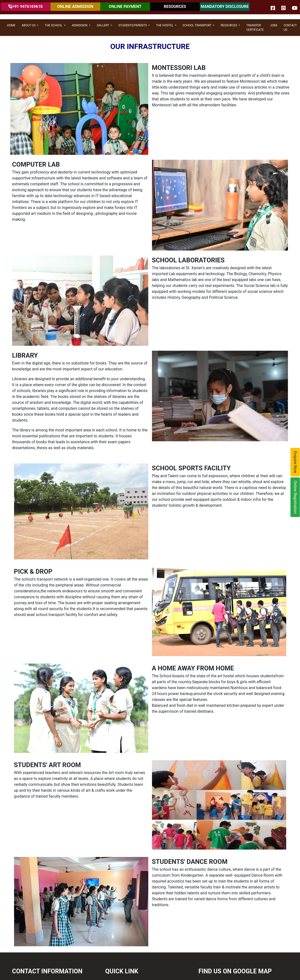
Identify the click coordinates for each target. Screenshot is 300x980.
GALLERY (103, 25)
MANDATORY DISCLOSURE (225, 7)
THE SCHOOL (54, 25)
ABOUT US (29, 25)
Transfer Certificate (255, 28)
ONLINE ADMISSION (75, 7)
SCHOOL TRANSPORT (197, 25)
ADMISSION (80, 25)
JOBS (274, 25)
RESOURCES (175, 7)
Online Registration (295, 497)
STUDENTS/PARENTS (133, 25)
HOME (11, 25)
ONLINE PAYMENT (125, 7)
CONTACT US (290, 28)
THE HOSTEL (165, 25)
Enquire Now (295, 462)
